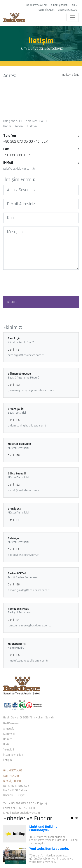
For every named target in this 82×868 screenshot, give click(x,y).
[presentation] (41, 282)
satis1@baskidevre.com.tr (23, 555)
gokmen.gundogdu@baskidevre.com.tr (31, 391)
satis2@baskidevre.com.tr (24, 490)
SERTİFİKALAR (46, 10)
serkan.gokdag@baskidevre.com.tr (29, 590)
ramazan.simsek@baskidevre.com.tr (30, 626)
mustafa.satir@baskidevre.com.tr (28, 661)
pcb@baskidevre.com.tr (19, 169)
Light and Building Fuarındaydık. (43, 828)
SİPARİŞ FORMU (60, 5)
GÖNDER (12, 302)
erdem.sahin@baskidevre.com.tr (27, 426)
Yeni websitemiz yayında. (49, 849)
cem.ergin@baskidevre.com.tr (26, 355)
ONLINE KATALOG (67, 10)
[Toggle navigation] (73, 17)
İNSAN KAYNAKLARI (37, 5)
